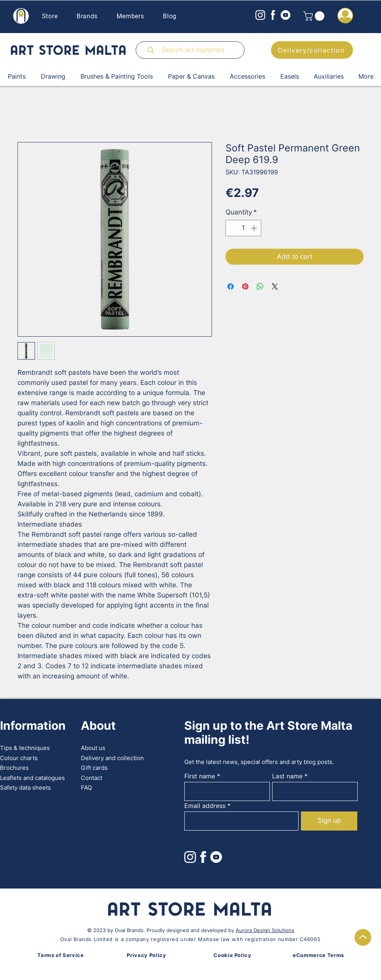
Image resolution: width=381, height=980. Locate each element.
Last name (287, 776)
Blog (170, 16)
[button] (315, 16)
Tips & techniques (25, 748)
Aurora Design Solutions (265, 930)
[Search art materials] (193, 50)
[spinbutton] (244, 228)
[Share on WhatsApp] (260, 286)
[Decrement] (232, 228)
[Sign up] (329, 821)
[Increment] (255, 228)
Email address (205, 806)
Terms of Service (60, 955)
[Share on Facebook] (231, 286)
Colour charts (19, 758)
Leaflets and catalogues (32, 778)
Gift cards (94, 768)
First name (200, 776)
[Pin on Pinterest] (245, 286)
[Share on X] (275, 286)
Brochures (14, 768)
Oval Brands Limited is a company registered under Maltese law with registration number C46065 (190, 939)
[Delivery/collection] (312, 50)
